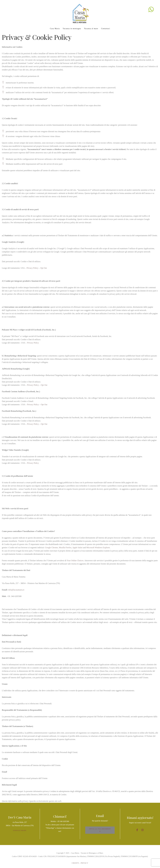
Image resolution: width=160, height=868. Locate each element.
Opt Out (44, 268)
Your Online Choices (75, 561)
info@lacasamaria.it (16, 590)
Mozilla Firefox (65, 548)
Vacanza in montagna (72, 29)
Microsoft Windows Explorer (98, 548)
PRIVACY (84, 863)
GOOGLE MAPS (20, 830)
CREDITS (75, 863)
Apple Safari (77, 548)
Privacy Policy (32, 268)
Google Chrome (51, 548)
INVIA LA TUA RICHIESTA (100, 830)
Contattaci (106, 29)
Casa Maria (55, 29)
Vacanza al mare (91, 29)
